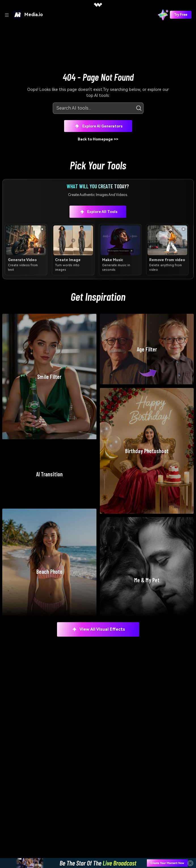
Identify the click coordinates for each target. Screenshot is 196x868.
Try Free (181, 15)
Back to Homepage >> (98, 139)
